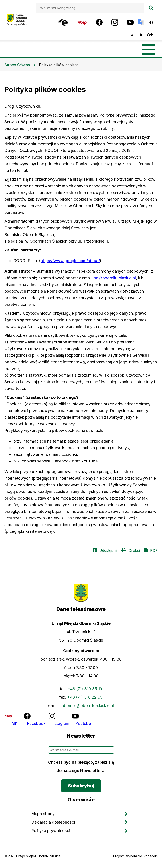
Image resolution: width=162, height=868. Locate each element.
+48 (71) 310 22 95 (85, 697)
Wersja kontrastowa (154, 21)
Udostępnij (108, 550)
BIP (14, 724)
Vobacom (151, 856)
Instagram (60, 723)
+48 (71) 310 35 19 (85, 689)
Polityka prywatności (51, 831)
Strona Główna (17, 65)
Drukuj (134, 550)
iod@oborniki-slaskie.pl (114, 278)
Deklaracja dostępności (53, 822)
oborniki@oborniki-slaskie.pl (88, 706)
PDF (154, 550)
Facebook (36, 723)
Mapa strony (43, 814)
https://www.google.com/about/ (70, 261)
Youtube (83, 723)
